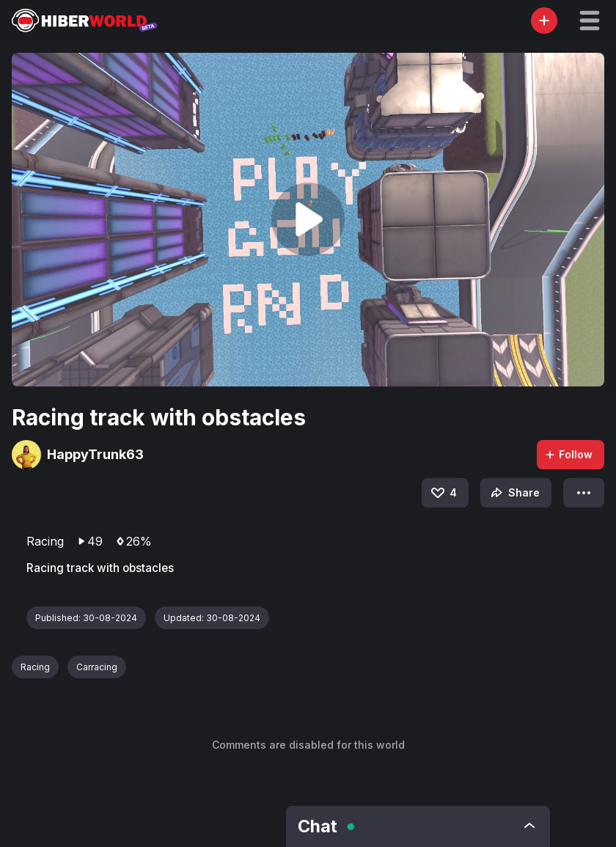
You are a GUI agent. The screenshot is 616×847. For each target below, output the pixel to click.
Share (514, 493)
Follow (568, 454)
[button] (590, 21)
